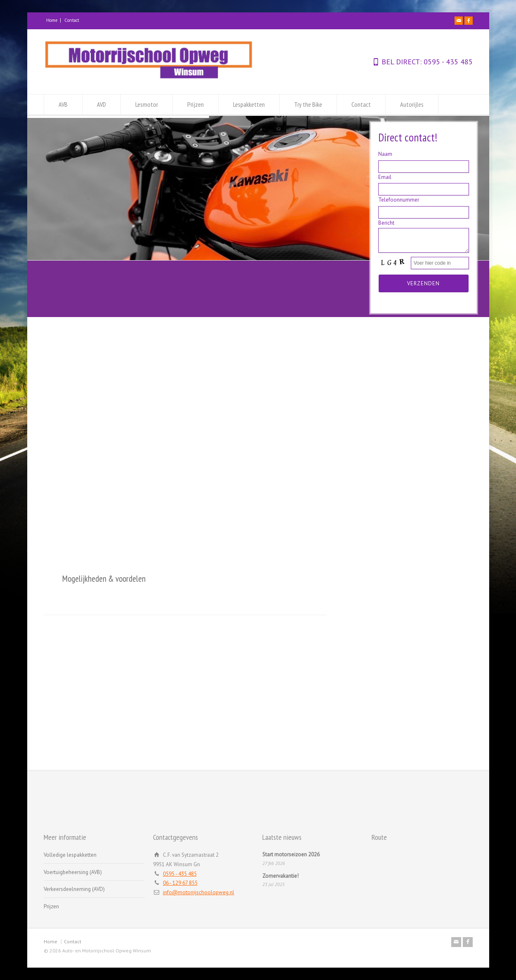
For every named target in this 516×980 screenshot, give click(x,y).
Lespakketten (249, 104)
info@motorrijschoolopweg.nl (199, 892)
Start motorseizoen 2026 (291, 854)
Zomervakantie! (280, 876)
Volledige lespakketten (70, 855)
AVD (101, 104)
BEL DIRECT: (402, 62)
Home (52, 20)
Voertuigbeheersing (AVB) (73, 872)
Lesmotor (147, 104)
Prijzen (196, 104)
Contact (72, 20)
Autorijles (412, 104)
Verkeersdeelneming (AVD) (74, 889)
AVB (63, 104)
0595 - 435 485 (447, 62)
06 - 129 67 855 (180, 883)
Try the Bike (308, 104)
